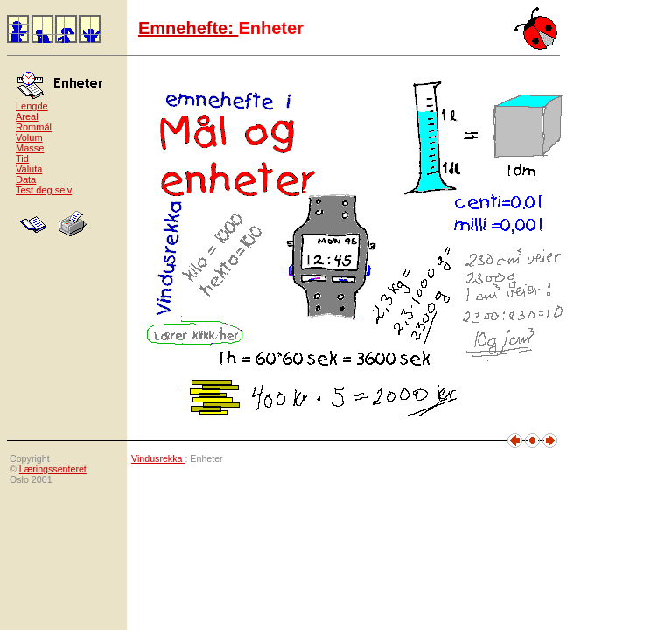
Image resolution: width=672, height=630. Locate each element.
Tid (22, 158)
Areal (27, 116)
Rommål (34, 127)
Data (26, 179)
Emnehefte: (188, 28)
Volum (29, 137)
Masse (30, 148)
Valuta (29, 169)
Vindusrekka (158, 458)
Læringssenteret (53, 469)
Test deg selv (44, 190)
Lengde (32, 106)
